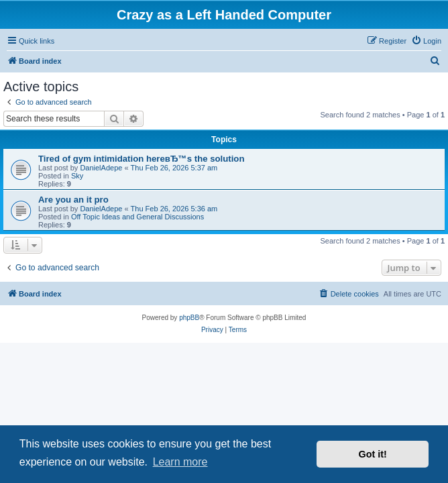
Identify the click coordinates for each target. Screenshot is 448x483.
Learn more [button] (180, 462)
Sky (77, 176)
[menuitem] (426, 41)
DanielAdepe (101, 168)
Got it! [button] (373, 454)
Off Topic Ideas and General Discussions (137, 217)
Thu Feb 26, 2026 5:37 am (174, 168)
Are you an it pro (73, 200)
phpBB (189, 318)
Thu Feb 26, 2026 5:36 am (174, 209)
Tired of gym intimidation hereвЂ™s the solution (142, 159)
